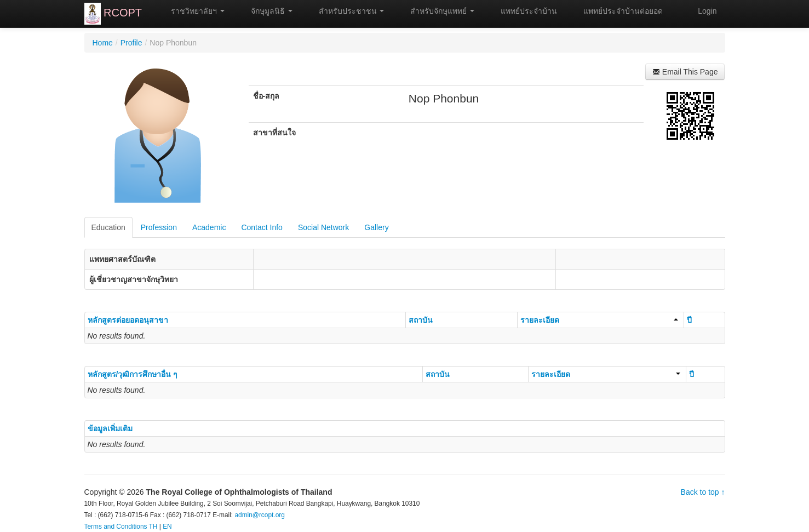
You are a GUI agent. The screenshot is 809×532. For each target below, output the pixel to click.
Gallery (376, 227)
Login (707, 11)
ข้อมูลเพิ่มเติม (110, 428)
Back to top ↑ (703, 492)
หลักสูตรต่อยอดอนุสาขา (128, 320)
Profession (159, 227)
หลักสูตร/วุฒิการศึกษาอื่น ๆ (133, 374)
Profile (131, 43)
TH (153, 527)
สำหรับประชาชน (347, 11)
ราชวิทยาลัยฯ (193, 11)
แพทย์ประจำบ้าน (524, 11)
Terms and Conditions (116, 527)
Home (103, 43)
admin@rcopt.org (259, 515)
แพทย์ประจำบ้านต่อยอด (618, 11)
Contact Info (262, 227)
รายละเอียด (599, 320)
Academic (209, 227)
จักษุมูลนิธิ (267, 11)
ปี (689, 320)
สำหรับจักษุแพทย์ (437, 11)
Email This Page (685, 72)
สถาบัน (421, 320)
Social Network (323, 227)
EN (167, 527)
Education (108, 227)
